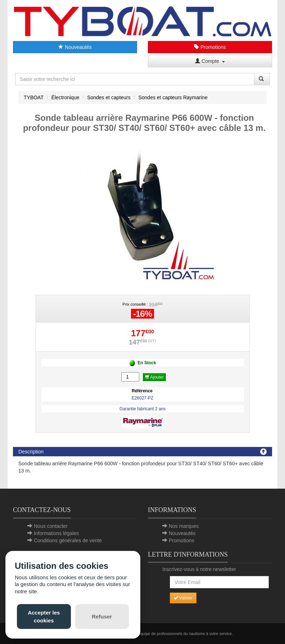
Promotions (210, 47)
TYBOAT (34, 97)
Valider (183, 598)
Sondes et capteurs (109, 97)
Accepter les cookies (44, 616)
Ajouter (155, 377)
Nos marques (184, 526)
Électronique (65, 97)
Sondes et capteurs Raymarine (173, 97)
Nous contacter (51, 526)
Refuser (102, 616)
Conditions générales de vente (68, 540)
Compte (210, 61)
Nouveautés (75, 47)
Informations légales (56, 533)
